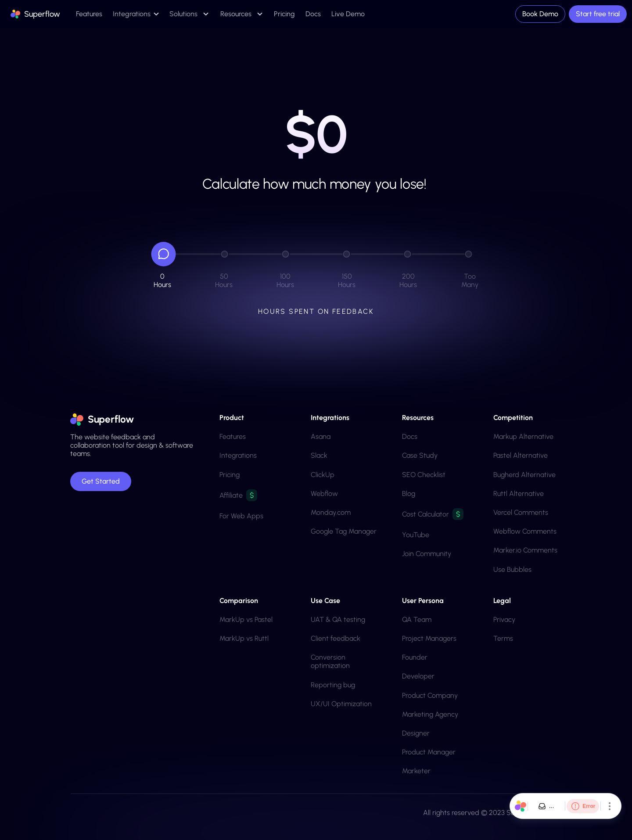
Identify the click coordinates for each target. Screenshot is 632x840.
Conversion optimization (330, 661)
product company (430, 695)
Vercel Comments (521, 512)
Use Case (325, 601)
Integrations (238, 455)
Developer (418, 676)
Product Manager (429, 752)
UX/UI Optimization (341, 704)
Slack (319, 455)
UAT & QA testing (338, 619)
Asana (321, 436)
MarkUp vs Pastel (246, 619)
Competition (513, 418)
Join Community (427, 554)
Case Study (420, 455)
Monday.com (331, 512)
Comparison (239, 601)
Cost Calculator (426, 514)
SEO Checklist (424, 475)
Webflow (324, 494)
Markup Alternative (523, 436)
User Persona (423, 601)
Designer (416, 733)
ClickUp (323, 475)
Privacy (504, 619)
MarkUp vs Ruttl (244, 638)
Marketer (416, 771)
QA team (417, 619)
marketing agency (430, 714)
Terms (503, 638)
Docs (410, 436)
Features (233, 436)
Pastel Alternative (521, 455)
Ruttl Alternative (519, 494)
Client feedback (336, 638)
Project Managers (429, 638)
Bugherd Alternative (524, 475)
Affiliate (231, 495)
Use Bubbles (512, 569)
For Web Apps (241, 516)
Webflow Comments (525, 531)
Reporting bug (333, 685)
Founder (415, 657)
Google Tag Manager (344, 531)
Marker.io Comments (525, 550)
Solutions (183, 14)
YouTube (416, 535)
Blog (409, 494)
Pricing (230, 475)
